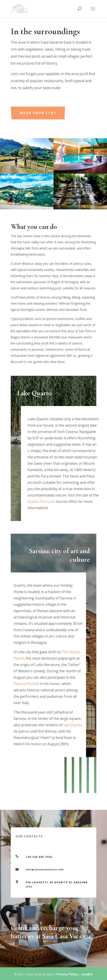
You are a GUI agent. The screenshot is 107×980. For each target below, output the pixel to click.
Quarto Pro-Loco (45, 501)
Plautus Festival (23, 684)
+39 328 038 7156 (39, 857)
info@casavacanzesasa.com (45, 870)
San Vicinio (69, 725)
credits (87, 974)
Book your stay (49, 108)
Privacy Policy (67, 974)
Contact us (45, 899)
